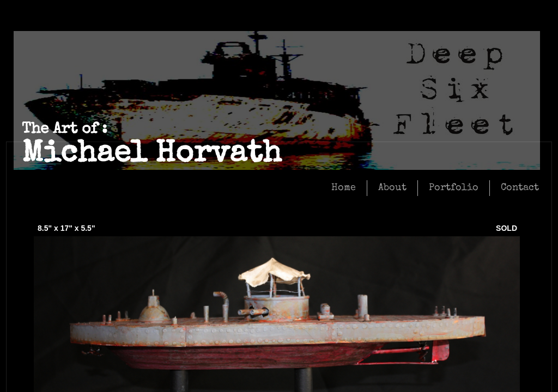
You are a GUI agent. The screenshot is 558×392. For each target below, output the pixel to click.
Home (344, 188)
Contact (520, 188)
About (392, 188)
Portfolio (454, 188)
